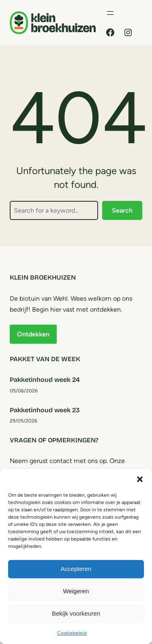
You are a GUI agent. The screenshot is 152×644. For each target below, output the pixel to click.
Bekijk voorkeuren (76, 613)
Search (122, 210)
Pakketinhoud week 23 (45, 410)
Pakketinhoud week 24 (45, 380)
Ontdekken (33, 334)
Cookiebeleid (72, 633)
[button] (140, 479)
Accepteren (76, 569)
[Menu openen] (110, 13)
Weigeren (76, 591)
